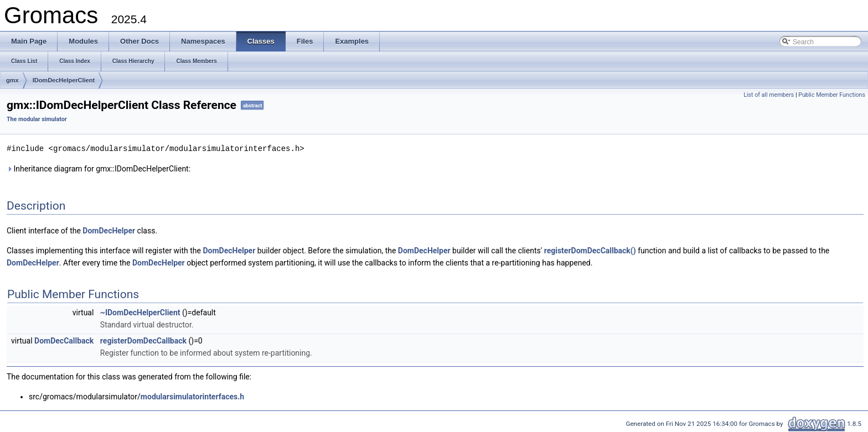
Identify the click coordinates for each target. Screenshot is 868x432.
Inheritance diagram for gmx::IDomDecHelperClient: (99, 168)
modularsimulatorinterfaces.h (192, 396)
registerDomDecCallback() (590, 250)
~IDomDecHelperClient (140, 312)
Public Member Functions (832, 95)
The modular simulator (37, 119)
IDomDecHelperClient (64, 80)
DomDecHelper (109, 230)
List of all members (769, 95)
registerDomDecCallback (143, 340)
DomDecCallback (64, 340)
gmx (12, 80)
